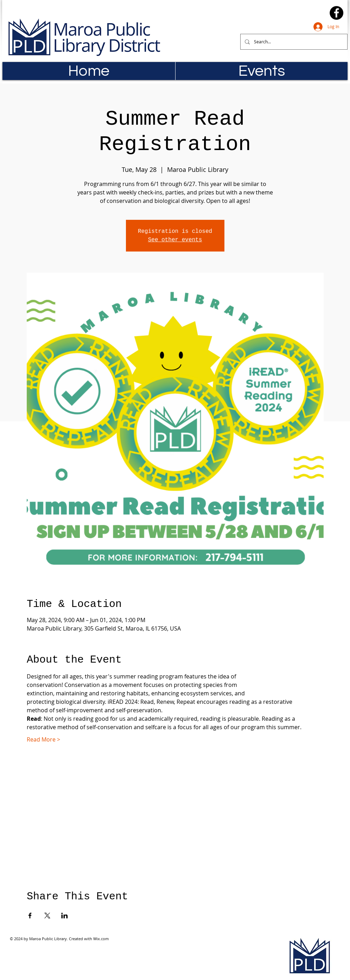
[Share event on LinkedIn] (65, 916)
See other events (175, 240)
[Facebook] (336, 13)
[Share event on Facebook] (30, 916)
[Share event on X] (47, 916)
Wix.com (101, 939)
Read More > (43, 739)
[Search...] (293, 42)
